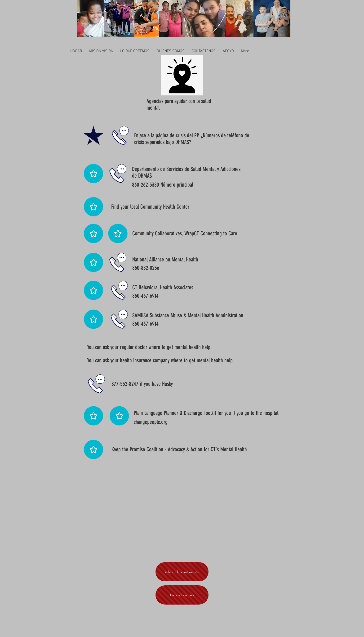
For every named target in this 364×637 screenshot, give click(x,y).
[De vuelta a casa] (182, 595)
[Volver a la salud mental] (182, 572)
